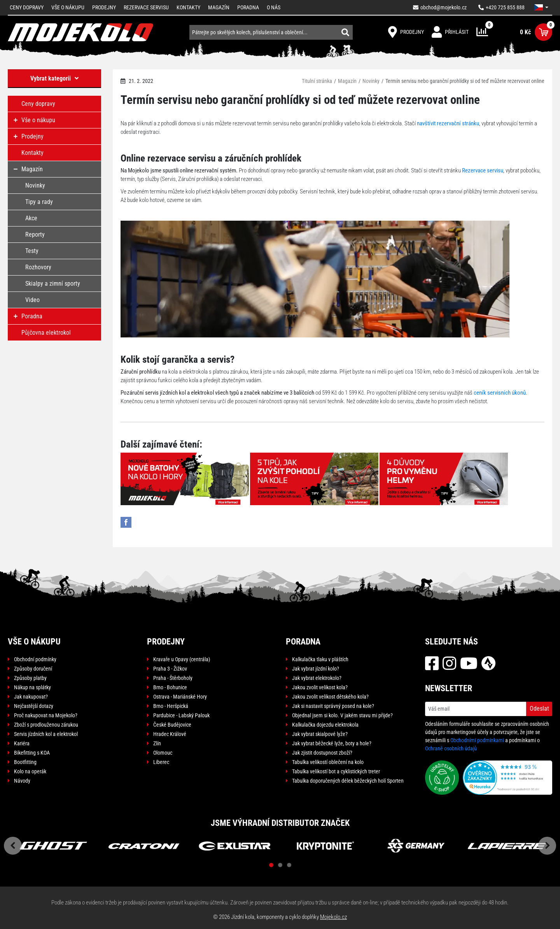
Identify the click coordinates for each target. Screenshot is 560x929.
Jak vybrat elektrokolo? (317, 678)
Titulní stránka (317, 81)
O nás (274, 7)
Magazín (219, 7)
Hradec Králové (170, 734)
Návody (22, 781)
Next (547, 846)
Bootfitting (25, 762)
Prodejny (104, 7)
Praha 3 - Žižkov (170, 669)
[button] (541, 7)
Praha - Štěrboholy (173, 678)
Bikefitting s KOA (32, 753)
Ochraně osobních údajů (451, 748)
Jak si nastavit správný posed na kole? (333, 706)
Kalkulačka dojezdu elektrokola (325, 725)
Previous (13, 846)
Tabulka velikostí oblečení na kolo (328, 762)
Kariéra (22, 743)
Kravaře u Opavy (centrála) (182, 659)
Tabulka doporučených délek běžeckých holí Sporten (348, 781)
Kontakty (188, 7)
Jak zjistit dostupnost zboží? (322, 753)
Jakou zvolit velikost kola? (320, 687)
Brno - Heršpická (171, 706)
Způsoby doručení (33, 669)
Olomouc (163, 753)
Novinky (371, 81)
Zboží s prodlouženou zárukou (46, 725)
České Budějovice (172, 725)
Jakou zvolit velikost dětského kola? (330, 697)
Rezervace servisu (146, 7)
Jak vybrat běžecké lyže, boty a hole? (332, 743)
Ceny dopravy (27, 7)
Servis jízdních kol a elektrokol (46, 734)
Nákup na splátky (32, 687)
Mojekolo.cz (333, 917)
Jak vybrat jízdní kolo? (316, 669)
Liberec (161, 762)
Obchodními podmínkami (477, 740)
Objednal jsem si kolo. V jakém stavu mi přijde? (342, 715)
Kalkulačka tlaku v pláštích (320, 659)
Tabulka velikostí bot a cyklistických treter (336, 771)
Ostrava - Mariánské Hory (180, 697)
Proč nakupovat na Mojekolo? (46, 715)
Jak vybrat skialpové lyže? (320, 734)
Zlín (157, 743)
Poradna (248, 7)
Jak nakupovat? (31, 697)
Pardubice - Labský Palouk (181, 715)
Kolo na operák (30, 771)
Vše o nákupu (68, 7)
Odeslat (539, 709)
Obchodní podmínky (35, 659)
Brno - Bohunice (170, 687)
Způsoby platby (30, 678)
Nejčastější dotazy (34, 706)
